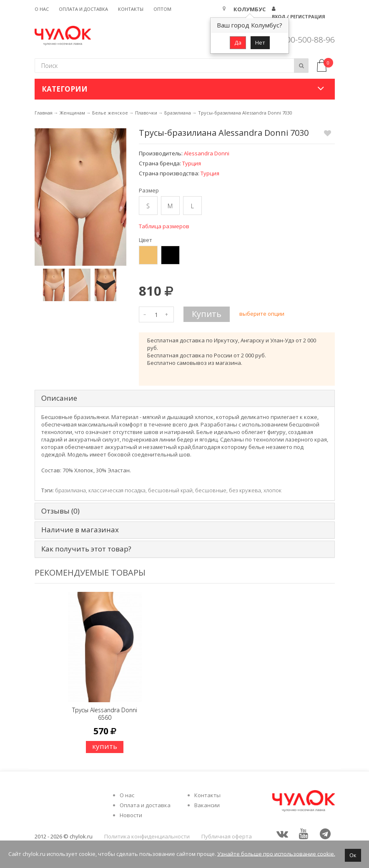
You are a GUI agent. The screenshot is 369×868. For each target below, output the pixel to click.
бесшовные (211, 490)
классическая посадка (117, 490)
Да (238, 42)
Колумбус (250, 9)
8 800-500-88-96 (305, 40)
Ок (353, 855)
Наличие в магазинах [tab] (80, 530)
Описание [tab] (59, 398)
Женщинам (72, 113)
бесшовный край (170, 490)
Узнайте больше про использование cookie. (276, 853)
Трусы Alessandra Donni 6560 (105, 714)
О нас (42, 9)
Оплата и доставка (83, 9)
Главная (44, 113)
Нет (260, 42)
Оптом (162, 9)
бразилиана (70, 490)
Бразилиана (178, 113)
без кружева (245, 490)
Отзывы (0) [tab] (60, 511)
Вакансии (207, 805)
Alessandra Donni (207, 153)
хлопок (272, 490)
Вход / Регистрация (299, 16)
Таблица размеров (164, 226)
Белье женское (110, 113)
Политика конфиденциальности (147, 836)
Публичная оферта (227, 836)
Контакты (131, 9)
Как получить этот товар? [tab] (86, 549)
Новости (131, 815)
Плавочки (146, 113)
